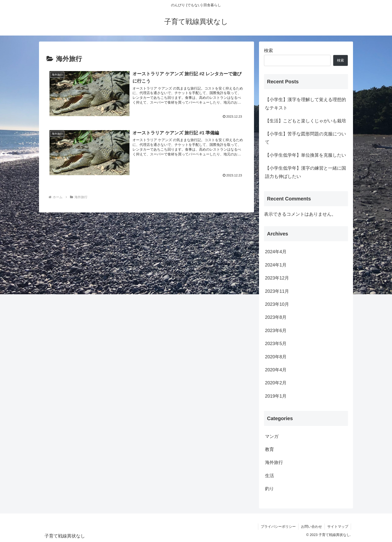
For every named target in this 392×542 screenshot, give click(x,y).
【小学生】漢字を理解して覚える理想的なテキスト (305, 104)
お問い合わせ (311, 526)
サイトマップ (338, 526)
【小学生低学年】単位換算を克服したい (305, 155)
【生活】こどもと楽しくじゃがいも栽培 (305, 121)
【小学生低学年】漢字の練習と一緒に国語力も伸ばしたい (305, 172)
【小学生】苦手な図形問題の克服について (305, 138)
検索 (268, 51)
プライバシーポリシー (278, 526)
